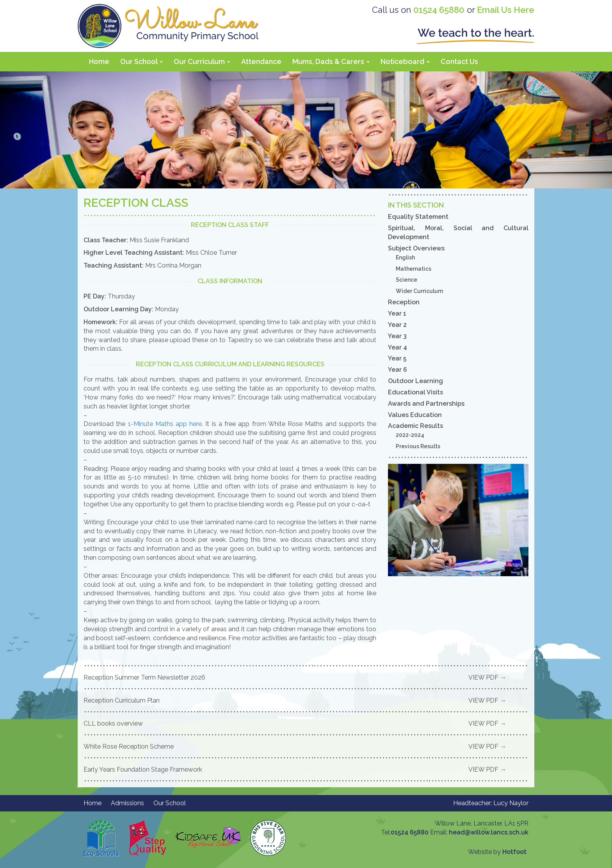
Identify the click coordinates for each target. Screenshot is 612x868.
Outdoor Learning (415, 381)
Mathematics (414, 269)
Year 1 (397, 313)
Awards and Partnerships (426, 404)
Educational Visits (415, 392)
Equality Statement (418, 217)
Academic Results (415, 426)
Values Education (415, 415)
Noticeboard (405, 61)
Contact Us (459, 61)
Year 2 (397, 325)
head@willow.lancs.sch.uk (489, 832)
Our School (141, 61)
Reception (404, 302)
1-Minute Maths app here (165, 424)
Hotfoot (514, 852)
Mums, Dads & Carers (331, 61)
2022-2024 (410, 435)
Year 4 (398, 347)
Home (99, 61)
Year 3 (397, 336)
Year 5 (397, 358)
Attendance (261, 61)
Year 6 (398, 370)
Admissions (127, 803)
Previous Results (418, 446)
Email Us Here (506, 10)
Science (407, 280)
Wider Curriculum (419, 291)
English (405, 257)
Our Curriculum (202, 61)
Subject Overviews (416, 248)
